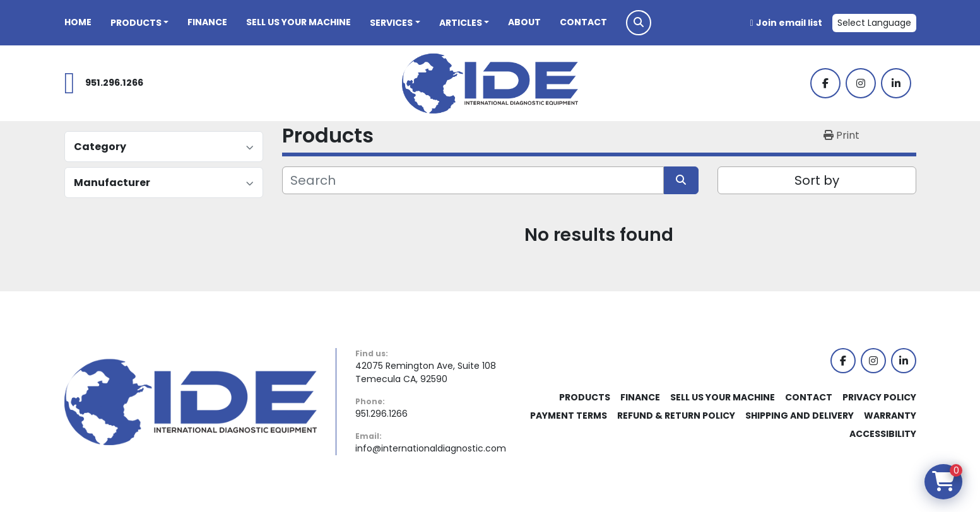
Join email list (789, 23)
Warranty (890, 416)
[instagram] (861, 83)
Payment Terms (569, 416)
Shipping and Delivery (800, 416)
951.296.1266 (114, 83)
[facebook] (825, 83)
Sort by (817, 180)
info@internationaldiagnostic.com (431, 448)
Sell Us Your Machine (298, 22)
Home (78, 22)
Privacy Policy (879, 397)
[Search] (473, 180)
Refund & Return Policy (676, 416)
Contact (583, 22)
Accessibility (883, 434)
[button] (140, 23)
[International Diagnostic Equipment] (191, 401)
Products (136, 23)
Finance (207, 22)
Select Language (874, 23)
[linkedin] (896, 83)
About (524, 22)
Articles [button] (461, 23)
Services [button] (391, 23)
